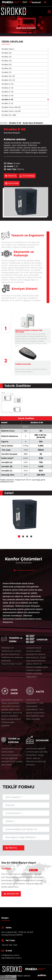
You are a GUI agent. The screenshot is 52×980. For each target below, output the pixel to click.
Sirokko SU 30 (8, 76)
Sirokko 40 (7, 61)
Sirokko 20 (7, 53)
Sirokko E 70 (7, 103)
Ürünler (4, 123)
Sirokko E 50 (7, 96)
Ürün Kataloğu (27, 176)
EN (3, 5)
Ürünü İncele (12, 183)
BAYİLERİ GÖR (11, 894)
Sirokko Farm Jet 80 (11, 111)
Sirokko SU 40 (8, 80)
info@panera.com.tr (10, 955)
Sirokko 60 (7, 68)
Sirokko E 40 (8, 92)
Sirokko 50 (7, 64)
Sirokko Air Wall (9, 115)
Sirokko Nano (8, 49)
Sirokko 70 (6, 72)
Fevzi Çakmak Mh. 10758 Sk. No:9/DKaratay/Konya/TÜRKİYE (17, 933)
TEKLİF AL (11, 176)
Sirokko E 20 (7, 84)
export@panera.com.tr (12, 958)
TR (45, 2)
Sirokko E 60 (7, 99)
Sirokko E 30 (7, 88)
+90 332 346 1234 (9, 945)
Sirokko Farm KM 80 (11, 107)
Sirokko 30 (7, 57)
